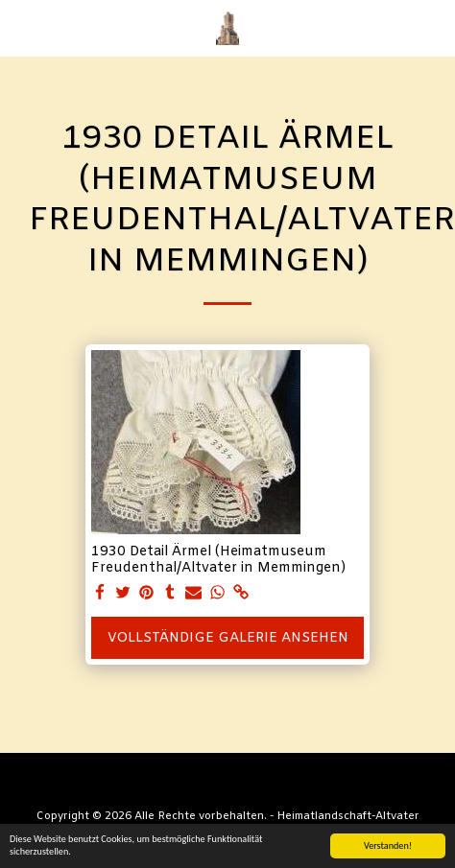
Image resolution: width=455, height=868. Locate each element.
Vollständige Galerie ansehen (228, 638)
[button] (21, 27)
